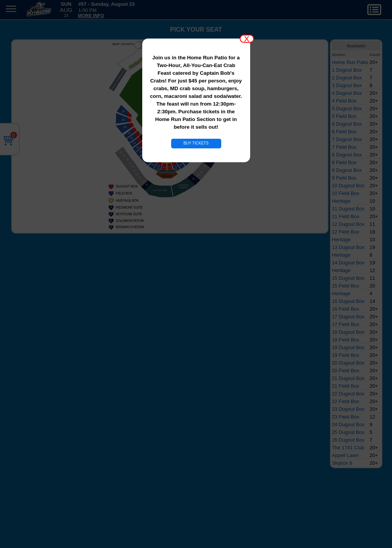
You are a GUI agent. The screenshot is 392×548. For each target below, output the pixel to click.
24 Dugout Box (348, 424)
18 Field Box (346, 340)
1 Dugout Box (347, 70)
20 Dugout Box (348, 363)
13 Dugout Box (348, 247)
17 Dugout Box (348, 317)
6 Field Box (344, 132)
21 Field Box (346, 386)
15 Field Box (346, 286)
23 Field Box (346, 417)
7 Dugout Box (347, 139)
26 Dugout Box (348, 440)
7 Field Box (344, 147)
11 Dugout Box (348, 209)
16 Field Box (346, 309)
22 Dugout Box (348, 394)
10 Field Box (346, 193)
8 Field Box (344, 162)
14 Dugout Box (348, 263)
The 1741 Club (348, 448)
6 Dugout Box (347, 124)
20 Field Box (346, 371)
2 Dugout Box (347, 78)
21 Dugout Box (348, 378)
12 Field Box (346, 232)
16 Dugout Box (348, 301)
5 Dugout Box (347, 108)
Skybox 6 (342, 463)
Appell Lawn (345, 455)
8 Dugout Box (347, 155)
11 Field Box (346, 216)
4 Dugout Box (347, 93)
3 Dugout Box (347, 85)
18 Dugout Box (348, 332)
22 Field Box (346, 401)
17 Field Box (346, 324)
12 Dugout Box (348, 224)
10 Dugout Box (348, 186)
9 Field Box (344, 178)
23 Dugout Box (348, 409)
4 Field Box (344, 101)
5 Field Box (344, 116)
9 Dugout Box (347, 170)
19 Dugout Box (348, 347)
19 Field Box (346, 355)
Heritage (341, 201)
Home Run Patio (350, 62)
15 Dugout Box (348, 278)
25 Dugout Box (348, 432)
